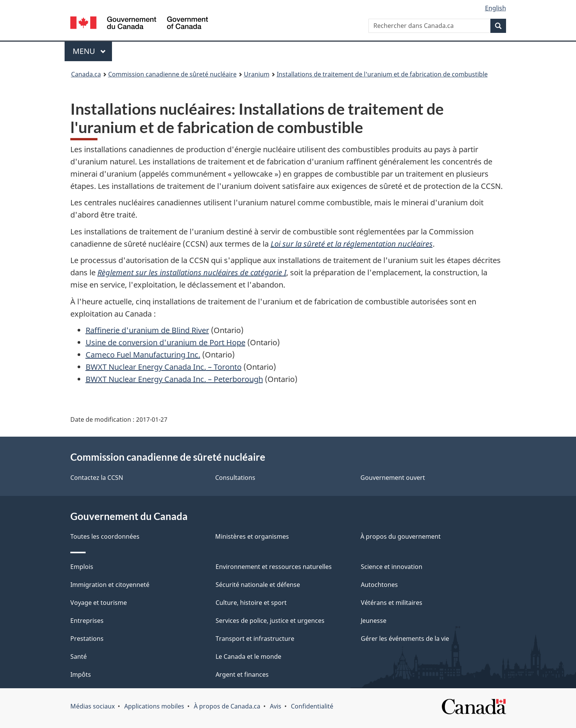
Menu (92, 51)
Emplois (82, 567)
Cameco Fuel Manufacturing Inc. (143, 355)
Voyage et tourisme (99, 603)
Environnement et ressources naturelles (274, 567)
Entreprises (87, 621)
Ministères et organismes (252, 536)
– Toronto (164, 367)
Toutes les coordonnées (105, 536)
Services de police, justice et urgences (270, 621)
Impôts (81, 674)
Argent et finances (242, 674)
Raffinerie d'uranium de (147, 330)
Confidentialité (312, 706)
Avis (276, 706)
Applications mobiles (154, 706)
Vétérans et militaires (392, 603)
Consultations (235, 478)
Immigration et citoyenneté (110, 585)
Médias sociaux (92, 706)
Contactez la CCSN (97, 478)
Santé (79, 656)
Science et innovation (392, 567)
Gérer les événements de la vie (405, 639)
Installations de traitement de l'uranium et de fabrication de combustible (382, 74)
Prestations (87, 639)
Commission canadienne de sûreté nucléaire (172, 74)
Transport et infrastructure (255, 639)
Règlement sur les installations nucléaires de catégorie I (192, 272)
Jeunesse (374, 621)
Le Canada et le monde (248, 656)
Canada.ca (86, 74)
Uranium (257, 74)
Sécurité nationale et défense (258, 585)
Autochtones (379, 585)
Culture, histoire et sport (251, 603)
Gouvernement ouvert (393, 478)
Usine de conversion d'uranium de (165, 342)
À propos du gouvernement (401, 536)
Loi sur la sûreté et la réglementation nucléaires (352, 244)
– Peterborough (174, 379)
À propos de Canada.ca (227, 706)
